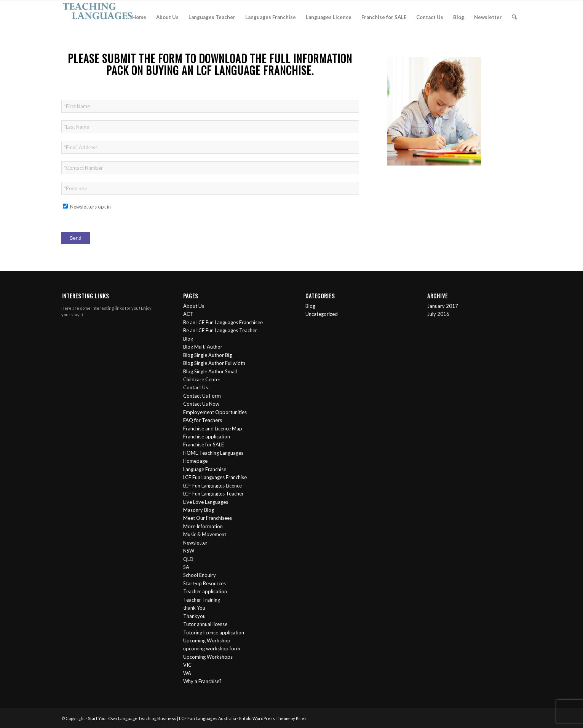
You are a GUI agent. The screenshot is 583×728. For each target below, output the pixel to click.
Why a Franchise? (202, 681)
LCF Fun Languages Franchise (215, 477)
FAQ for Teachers (203, 420)
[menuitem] (139, 17)
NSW (189, 551)
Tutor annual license (205, 624)
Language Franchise (205, 469)
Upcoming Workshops (208, 657)
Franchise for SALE (204, 444)
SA (186, 567)
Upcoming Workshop (207, 640)
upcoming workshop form (212, 648)
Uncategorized (322, 314)
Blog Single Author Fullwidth (214, 363)
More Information (203, 526)
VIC (187, 665)
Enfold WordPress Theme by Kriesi (273, 718)
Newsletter (195, 543)
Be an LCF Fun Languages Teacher (220, 330)
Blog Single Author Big (208, 355)
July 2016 (438, 314)
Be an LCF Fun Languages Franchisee (223, 322)
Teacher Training (202, 600)
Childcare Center (202, 379)
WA (187, 673)
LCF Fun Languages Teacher (213, 494)
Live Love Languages (206, 502)
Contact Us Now (201, 404)
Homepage (195, 461)
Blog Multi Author (203, 347)
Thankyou (194, 616)
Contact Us (196, 387)
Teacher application (205, 591)
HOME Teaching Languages (213, 453)
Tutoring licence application (214, 632)
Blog (188, 339)
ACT (188, 314)
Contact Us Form (202, 396)
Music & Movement (205, 534)
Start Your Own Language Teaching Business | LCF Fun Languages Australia (162, 718)
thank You (194, 608)
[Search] (514, 17)
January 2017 (443, 306)
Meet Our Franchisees (208, 518)
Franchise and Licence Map (213, 429)
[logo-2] (97, 17)
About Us (194, 306)
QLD (188, 559)
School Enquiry (200, 575)
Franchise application (207, 436)
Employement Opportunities (215, 412)
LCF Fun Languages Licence (212, 486)
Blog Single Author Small (210, 371)
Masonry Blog (199, 510)
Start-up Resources (204, 583)
